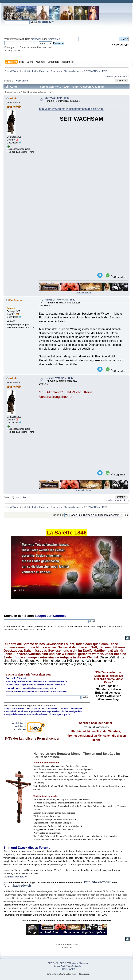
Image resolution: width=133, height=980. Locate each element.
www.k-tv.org (19, 726)
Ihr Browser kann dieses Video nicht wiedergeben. (66, 568)
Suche (9, 616)
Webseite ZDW (46, 22)
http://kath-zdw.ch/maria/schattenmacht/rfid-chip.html (72, 109)
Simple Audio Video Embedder (68, 966)
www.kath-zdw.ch (83, 292)
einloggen (36, 39)
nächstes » (124, 77)
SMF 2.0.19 (53, 963)
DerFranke (16, 300)
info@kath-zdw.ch (18, 877)
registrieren (54, 39)
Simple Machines (80, 963)
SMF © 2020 (66, 963)
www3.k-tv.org (19, 723)
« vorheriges (112, 77)
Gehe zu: (58, 515)
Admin (13, 98)
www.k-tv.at (20, 729)
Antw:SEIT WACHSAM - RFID (60, 300)
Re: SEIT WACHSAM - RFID (59, 378)
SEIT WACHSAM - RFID (57, 98)
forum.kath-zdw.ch (17, 886)
